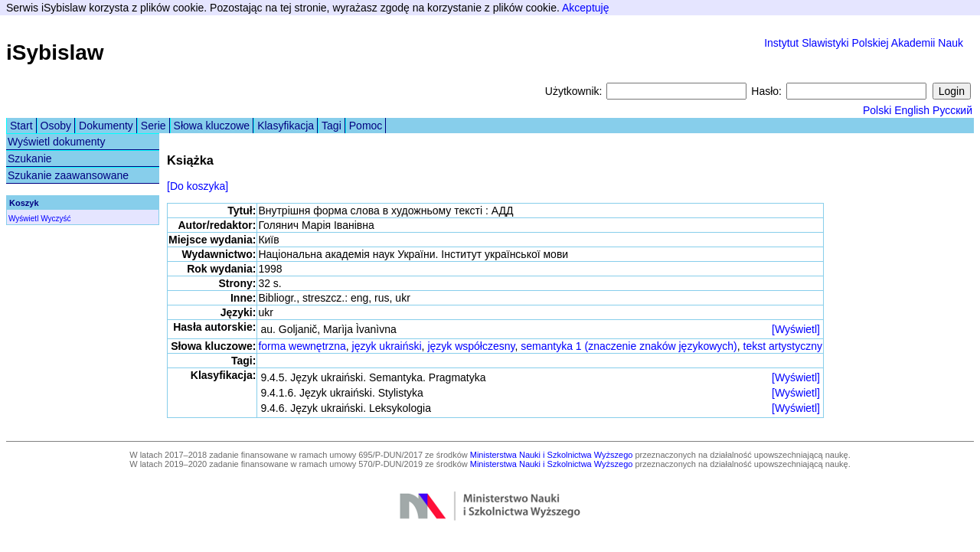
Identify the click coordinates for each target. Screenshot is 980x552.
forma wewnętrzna (302, 346)
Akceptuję (585, 8)
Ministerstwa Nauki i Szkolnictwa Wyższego (552, 455)
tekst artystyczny (783, 346)
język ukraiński (387, 346)
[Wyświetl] (796, 329)
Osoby (56, 126)
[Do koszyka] (198, 186)
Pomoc (366, 126)
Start (21, 126)
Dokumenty (106, 126)
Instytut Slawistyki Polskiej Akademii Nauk (864, 43)
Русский (952, 110)
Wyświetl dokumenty (56, 142)
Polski (877, 110)
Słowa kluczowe (212, 126)
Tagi (332, 126)
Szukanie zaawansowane (68, 175)
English (912, 110)
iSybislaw (55, 52)
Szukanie (30, 158)
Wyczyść (56, 219)
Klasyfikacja (286, 126)
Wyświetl (23, 219)
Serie (154, 126)
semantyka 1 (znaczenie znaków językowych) (629, 346)
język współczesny (471, 346)
